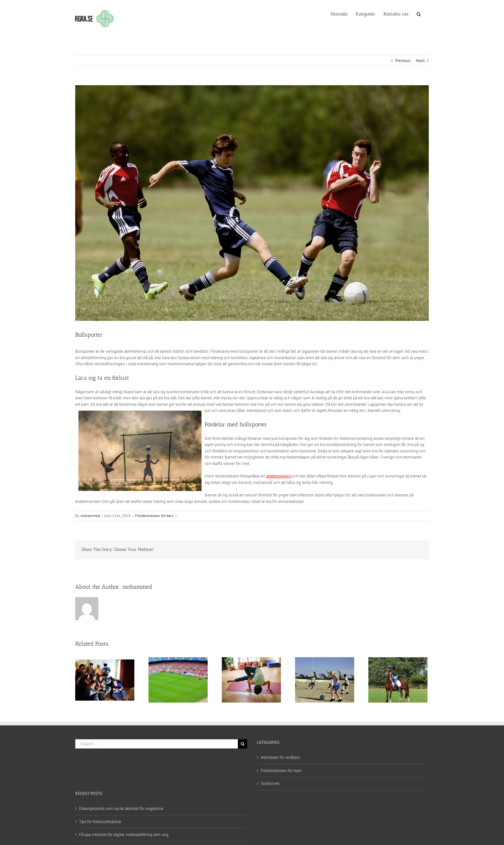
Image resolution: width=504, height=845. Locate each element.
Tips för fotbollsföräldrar (100, 822)
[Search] (419, 14)
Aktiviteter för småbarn (280, 757)
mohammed (90, 516)
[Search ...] (157, 744)
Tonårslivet (270, 783)
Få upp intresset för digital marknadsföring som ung (124, 835)
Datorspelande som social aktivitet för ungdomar (121, 809)
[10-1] (252, 203)
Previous (403, 61)
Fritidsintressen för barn (154, 516)
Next (420, 61)
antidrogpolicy (279, 476)
